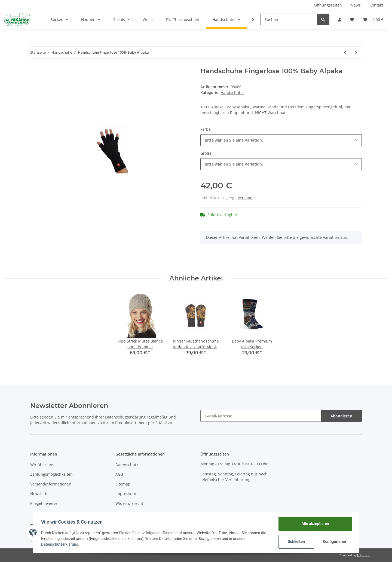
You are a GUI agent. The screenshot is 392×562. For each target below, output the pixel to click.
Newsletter (40, 494)
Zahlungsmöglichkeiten (51, 474)
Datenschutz (127, 465)
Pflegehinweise (44, 503)
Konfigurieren (334, 542)
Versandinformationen (51, 484)
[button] (340, 19)
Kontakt (376, 5)
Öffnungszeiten (328, 5)
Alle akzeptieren (315, 524)
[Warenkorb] (373, 19)
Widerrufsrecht (129, 503)
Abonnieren (341, 416)
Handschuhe (232, 92)
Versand (245, 198)
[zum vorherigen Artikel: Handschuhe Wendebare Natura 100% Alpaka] (345, 52)
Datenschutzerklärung (125, 417)
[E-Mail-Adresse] (261, 416)
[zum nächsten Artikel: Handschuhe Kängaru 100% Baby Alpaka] (356, 52)
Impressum (126, 494)
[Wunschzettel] (352, 19)
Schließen (296, 542)
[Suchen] (289, 19)
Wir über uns (42, 465)
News (356, 5)
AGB (119, 474)
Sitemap (123, 484)
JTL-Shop (364, 555)
